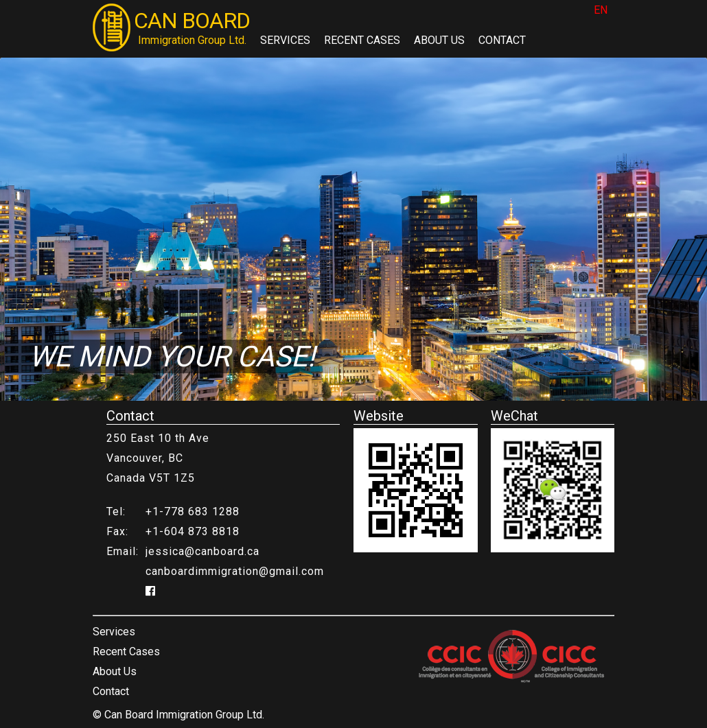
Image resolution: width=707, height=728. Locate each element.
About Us (439, 40)
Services (285, 40)
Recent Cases (362, 40)
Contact (502, 40)
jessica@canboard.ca (202, 551)
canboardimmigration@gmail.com (235, 571)
